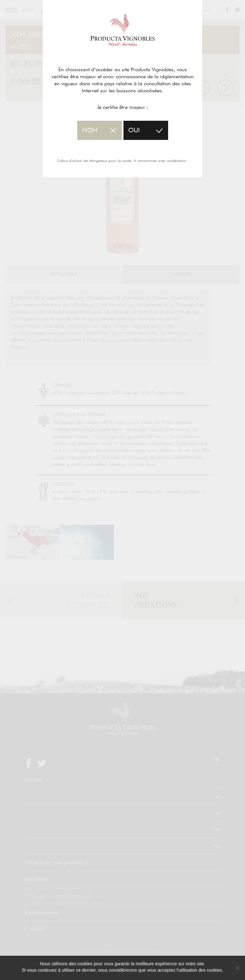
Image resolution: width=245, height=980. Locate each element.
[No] (237, 968)
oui (134, 130)
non (90, 130)
